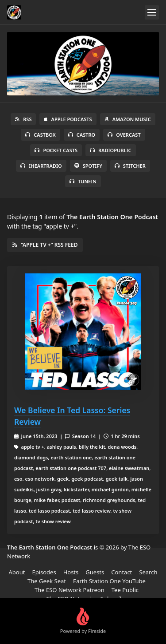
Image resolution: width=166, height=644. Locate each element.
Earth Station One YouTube (109, 581)
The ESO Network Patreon (69, 590)
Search (148, 572)
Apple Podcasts (68, 119)
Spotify (88, 166)
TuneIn (83, 181)
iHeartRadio (41, 166)
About (17, 572)
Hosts (71, 572)
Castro (82, 135)
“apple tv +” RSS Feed (45, 245)
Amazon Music (128, 119)
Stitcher (130, 166)
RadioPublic (111, 150)
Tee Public (125, 590)
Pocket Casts (56, 150)
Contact (122, 572)
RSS (23, 119)
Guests (95, 572)
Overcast (124, 135)
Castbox (40, 135)
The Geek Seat (47, 581)
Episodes (44, 572)
